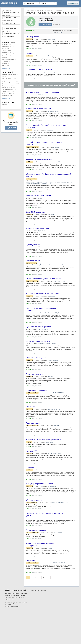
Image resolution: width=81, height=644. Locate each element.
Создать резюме (45, 24)
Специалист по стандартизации (7, 53)
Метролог (5, 45)
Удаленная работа (8, 90)
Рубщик (5, 64)
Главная (33, 590)
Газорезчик (6, 58)
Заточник (5, 62)
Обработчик (6, 65)
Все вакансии (42, 590)
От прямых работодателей (10, 75)
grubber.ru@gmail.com (12, 607)
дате (53, 33)
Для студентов (7, 92)
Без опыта (5, 80)
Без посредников (7, 78)
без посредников (9, 37)
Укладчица (6, 56)
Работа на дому (7, 88)
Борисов (5, 105)
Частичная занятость (9, 84)
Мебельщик (6, 49)
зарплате (59, 33)
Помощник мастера (8, 60)
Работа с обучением (8, 82)
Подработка (6, 86)
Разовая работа (7, 94)
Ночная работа (7, 95)
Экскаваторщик (7, 50)
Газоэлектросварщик (8, 47)
